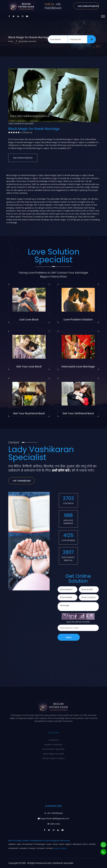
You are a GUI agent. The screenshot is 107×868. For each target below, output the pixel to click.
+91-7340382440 (53, 6)
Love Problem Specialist (53, 748)
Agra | (19, 844)
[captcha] (78, 628)
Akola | (62, 844)
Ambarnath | (14, 848)
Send (69, 637)
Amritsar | (50, 848)
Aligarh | (69, 844)
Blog (54, 785)
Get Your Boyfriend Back (29, 413)
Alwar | (85, 844)
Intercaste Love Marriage (78, 367)
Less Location (60, 848)
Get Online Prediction (88, 6)
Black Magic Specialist (27, 41)
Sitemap (54, 790)
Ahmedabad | (28, 844)
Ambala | (92, 844)
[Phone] (103, 852)
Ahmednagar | (40, 844)
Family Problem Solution (53, 757)
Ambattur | (24, 848)
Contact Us (27, 132)
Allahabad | (77, 844)
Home (11, 41)
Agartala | (12, 844)
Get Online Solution (23, 158)
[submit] (92, 39)
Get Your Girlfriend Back (78, 413)
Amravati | (41, 848)
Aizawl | (49, 844)
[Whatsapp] (103, 845)
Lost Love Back (29, 319)
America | (33, 848)
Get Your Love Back (29, 367)
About (53, 781)
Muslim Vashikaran (54, 743)
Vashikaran (54, 739)
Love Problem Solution (78, 319)
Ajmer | (56, 844)
